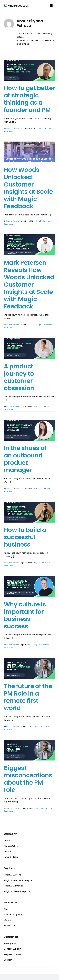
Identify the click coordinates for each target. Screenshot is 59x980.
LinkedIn (8, 960)
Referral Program (13, 915)
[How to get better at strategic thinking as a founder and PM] (29, 70)
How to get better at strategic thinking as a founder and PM (29, 99)
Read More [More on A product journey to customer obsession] (8, 409)
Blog (39, 128)
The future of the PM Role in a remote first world (28, 697)
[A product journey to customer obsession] (29, 348)
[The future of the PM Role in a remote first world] (29, 668)
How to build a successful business (25, 537)
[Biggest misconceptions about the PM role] (29, 750)
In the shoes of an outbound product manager (25, 459)
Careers (8, 852)
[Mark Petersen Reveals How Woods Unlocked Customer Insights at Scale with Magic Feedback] (29, 245)
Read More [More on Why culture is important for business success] (8, 647)
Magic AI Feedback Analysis (18, 880)
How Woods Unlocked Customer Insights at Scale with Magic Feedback (28, 188)
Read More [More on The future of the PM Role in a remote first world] (8, 729)
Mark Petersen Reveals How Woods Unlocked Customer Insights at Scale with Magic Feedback (29, 285)
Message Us (10, 943)
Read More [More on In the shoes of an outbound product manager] (8, 491)
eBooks (7, 920)
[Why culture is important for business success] (29, 587)
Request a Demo (12, 954)
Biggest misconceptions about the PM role (28, 779)
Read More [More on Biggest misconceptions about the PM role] (8, 811)
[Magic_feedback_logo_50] (16, 5)
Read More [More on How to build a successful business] (8, 566)
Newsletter (9, 926)
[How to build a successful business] (29, 512)
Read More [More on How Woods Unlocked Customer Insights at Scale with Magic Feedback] (8, 224)
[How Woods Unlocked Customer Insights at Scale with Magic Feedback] (29, 152)
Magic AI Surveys (12, 875)
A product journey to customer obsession (19, 377)
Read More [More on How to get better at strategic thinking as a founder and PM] (8, 131)
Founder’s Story (12, 846)
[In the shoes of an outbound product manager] (29, 430)
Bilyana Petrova (13, 128)
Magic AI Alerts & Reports (17, 891)
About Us (8, 841)
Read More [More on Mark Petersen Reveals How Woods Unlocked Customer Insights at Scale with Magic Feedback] (8, 328)
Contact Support (13, 949)
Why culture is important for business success (25, 615)
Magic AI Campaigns (14, 886)
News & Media (11, 857)
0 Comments (48, 128)
